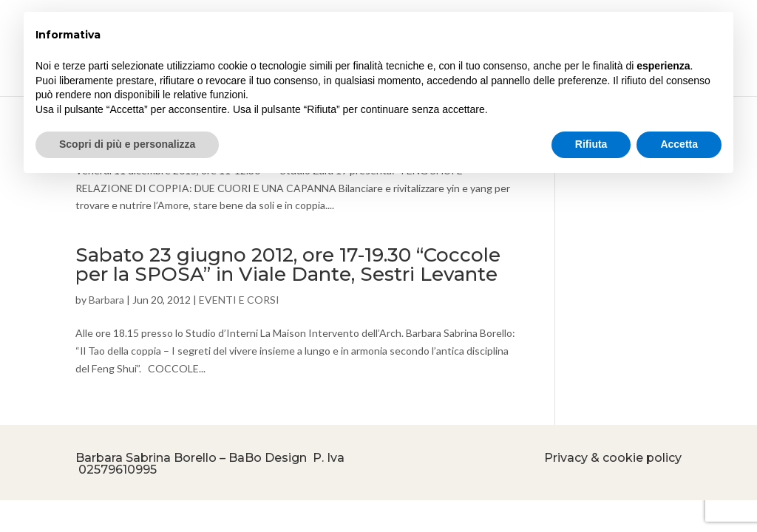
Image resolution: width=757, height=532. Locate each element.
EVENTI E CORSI (239, 300)
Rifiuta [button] (591, 144)
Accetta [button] (679, 144)
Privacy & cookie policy (613, 458)
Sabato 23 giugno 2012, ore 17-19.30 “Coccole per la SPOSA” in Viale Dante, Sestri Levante (288, 265)
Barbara (106, 300)
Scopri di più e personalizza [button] (127, 144)
